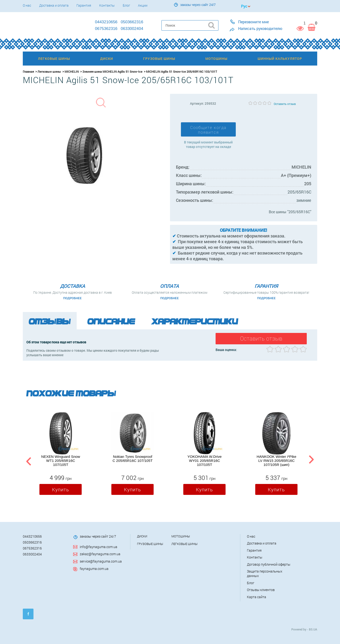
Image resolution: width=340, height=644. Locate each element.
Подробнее (72, 298)
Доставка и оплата (54, 5)
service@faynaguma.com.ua (101, 561)
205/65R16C (299, 192)
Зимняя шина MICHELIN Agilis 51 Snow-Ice (112, 71)
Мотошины (181, 536)
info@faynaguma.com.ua (99, 547)
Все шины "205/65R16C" (290, 212)
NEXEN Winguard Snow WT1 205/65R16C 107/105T (61, 461)
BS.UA (313, 629)
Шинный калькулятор (280, 59)
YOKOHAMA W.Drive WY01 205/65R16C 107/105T (204, 461)
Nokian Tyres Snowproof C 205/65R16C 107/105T (133, 459)
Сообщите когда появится (208, 130)
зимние (304, 200)
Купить (61, 489)
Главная (28, 71)
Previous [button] (28, 461)
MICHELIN (72, 71)
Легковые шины (49, 71)
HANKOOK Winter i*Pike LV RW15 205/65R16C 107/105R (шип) (276, 461)
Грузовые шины (150, 544)
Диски (142, 536)
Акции (143, 5)
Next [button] (311, 461)
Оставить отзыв (285, 104)
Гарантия (84, 5)
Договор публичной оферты (269, 564)
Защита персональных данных (265, 573)
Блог (126, 5)
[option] (61, 455)
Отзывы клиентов (261, 590)
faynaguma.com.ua (94, 569)
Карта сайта (257, 597)
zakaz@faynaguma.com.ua (100, 554)
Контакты (107, 5)
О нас (27, 5)
